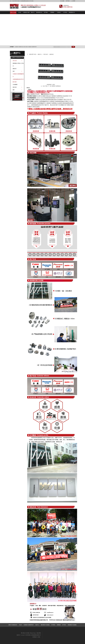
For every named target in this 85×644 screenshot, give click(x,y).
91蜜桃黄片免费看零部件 (32, 47)
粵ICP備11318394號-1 (25, 633)
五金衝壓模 (15, 85)
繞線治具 (15, 69)
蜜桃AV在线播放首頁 (13, 625)
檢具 (14, 71)
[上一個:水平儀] (44, 86)
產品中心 (33, 12)
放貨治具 (52, 54)
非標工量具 (26, 47)
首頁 (35, 54)
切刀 (14, 93)
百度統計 (35, 637)
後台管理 (39, 633)
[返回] (54, 85)
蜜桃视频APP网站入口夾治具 (18, 65)
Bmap (31, 633)
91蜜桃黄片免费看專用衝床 (18, 98)
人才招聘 (73, 1)
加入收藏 (62, 1)
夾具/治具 (15, 61)
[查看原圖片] (49, 85)
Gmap (34, 633)
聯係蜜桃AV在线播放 (72, 625)
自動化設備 (15, 95)
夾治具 (20, 12)
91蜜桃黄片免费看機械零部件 (18, 75)
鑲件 (14, 90)
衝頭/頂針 (15, 87)
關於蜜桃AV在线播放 (45, 625)
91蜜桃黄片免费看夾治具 (19, 47)
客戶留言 (68, 1)
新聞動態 (52, 12)
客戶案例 (46, 12)
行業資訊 (59, 12)
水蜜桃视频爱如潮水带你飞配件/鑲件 (18, 81)
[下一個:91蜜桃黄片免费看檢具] (54, 86)
